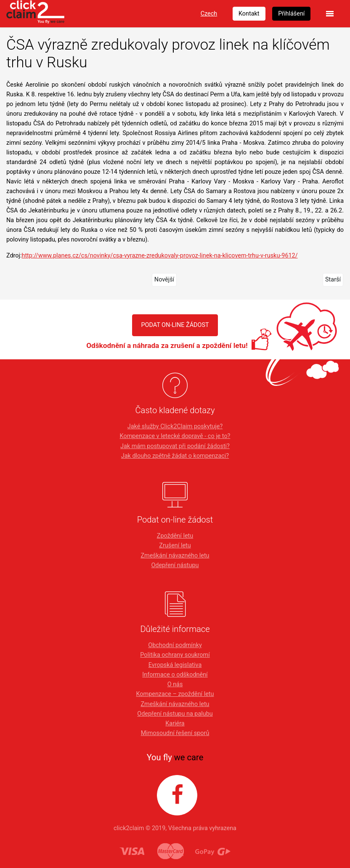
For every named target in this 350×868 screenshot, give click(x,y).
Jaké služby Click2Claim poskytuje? (175, 426)
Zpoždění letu (175, 536)
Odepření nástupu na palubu (175, 714)
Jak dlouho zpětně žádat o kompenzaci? (175, 456)
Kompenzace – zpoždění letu (175, 694)
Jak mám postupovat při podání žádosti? (175, 446)
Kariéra (175, 723)
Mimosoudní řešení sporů (175, 733)
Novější (164, 280)
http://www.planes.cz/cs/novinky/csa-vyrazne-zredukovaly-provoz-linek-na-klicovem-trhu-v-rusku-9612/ (159, 256)
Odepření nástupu (175, 565)
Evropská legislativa (175, 665)
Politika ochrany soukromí (175, 655)
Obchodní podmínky (175, 645)
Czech (209, 14)
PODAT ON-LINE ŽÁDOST (175, 325)
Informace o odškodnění (175, 675)
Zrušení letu (175, 545)
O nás (175, 684)
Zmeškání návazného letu (175, 556)
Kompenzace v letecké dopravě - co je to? (175, 436)
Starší (333, 280)
